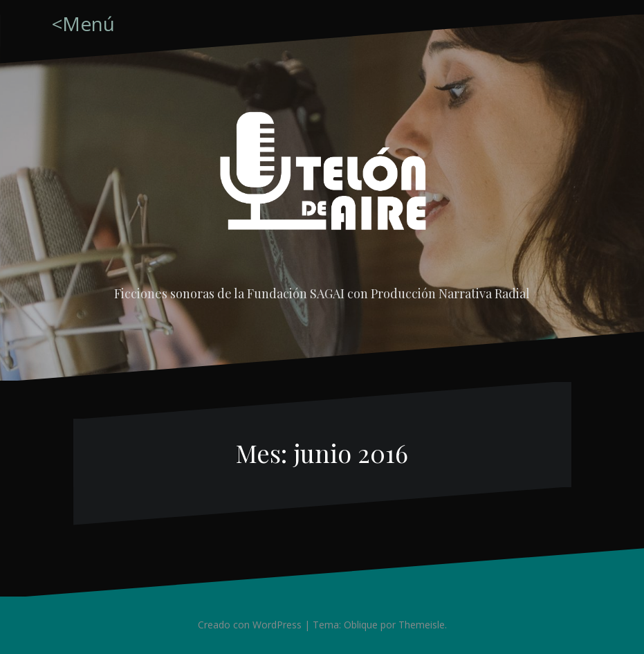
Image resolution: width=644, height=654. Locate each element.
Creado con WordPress (250, 625)
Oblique (361, 625)
